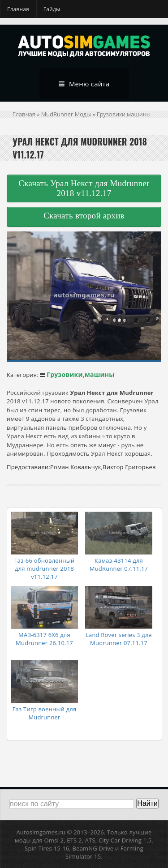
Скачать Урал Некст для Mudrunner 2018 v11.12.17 (84, 188)
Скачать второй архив (84, 216)
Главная (18, 9)
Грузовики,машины (124, 114)
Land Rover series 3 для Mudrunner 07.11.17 (119, 639)
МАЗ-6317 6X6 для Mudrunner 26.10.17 (44, 639)
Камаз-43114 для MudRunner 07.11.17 (119, 564)
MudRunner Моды (66, 114)
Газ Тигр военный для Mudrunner (45, 713)
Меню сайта (84, 84)
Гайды (52, 9)
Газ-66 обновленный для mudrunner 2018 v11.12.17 (45, 569)
